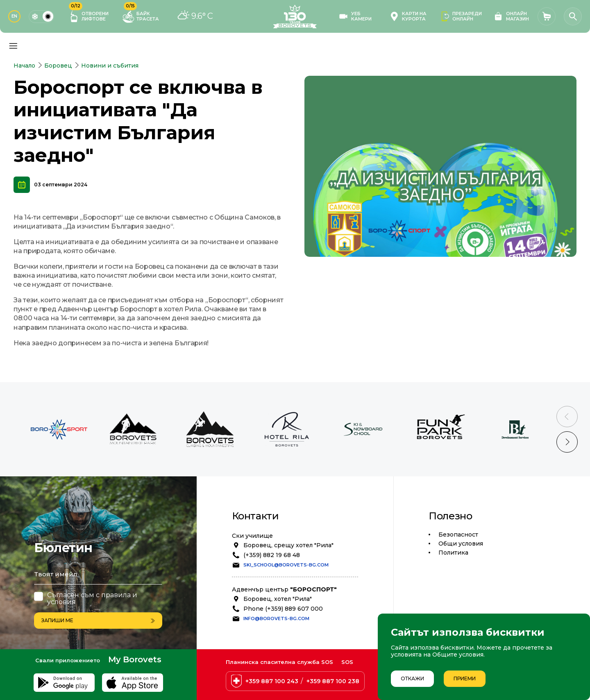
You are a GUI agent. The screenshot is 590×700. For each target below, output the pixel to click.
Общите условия (458, 655)
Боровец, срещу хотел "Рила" (288, 545)
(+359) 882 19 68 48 (272, 555)
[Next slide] (567, 442)
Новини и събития (110, 66)
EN (14, 16)
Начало (24, 66)
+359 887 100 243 (272, 681)
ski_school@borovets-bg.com (286, 565)
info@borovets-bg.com (276, 618)
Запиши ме (98, 620)
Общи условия (461, 544)
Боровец (58, 66)
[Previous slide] (567, 417)
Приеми (465, 678)
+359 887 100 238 (333, 681)
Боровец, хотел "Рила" (278, 599)
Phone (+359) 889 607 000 (283, 609)
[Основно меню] (13, 46)
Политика (453, 553)
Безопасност (458, 535)
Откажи (412, 678)
